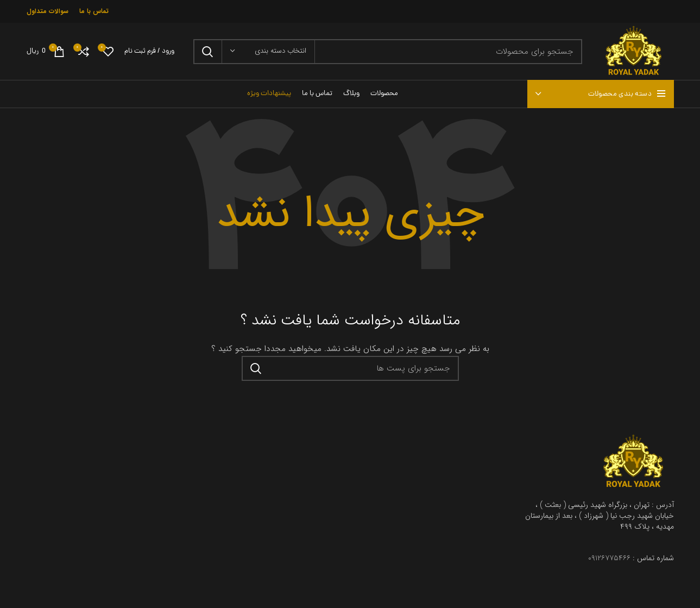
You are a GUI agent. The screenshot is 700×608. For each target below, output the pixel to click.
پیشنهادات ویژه (269, 94)
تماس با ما (94, 11)
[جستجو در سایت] (388, 52)
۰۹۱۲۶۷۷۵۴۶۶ (609, 558)
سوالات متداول (48, 11)
